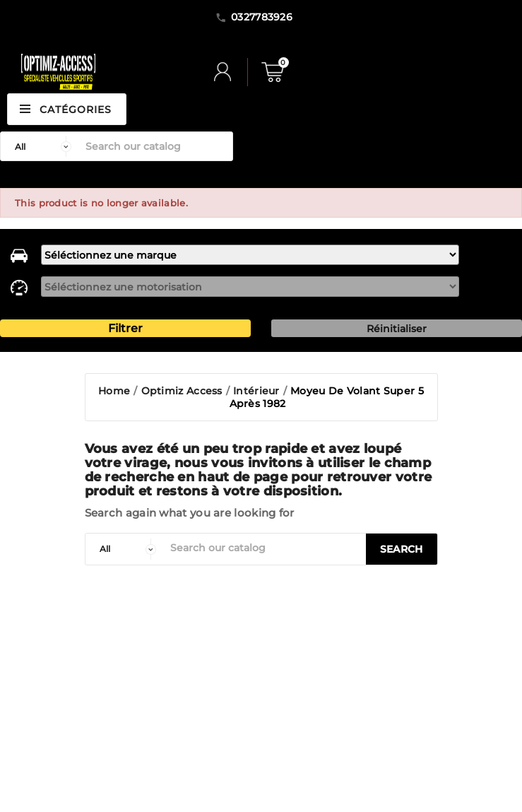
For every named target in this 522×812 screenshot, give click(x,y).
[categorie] (124, 549)
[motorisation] (250, 287)
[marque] (250, 255)
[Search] (155, 146)
